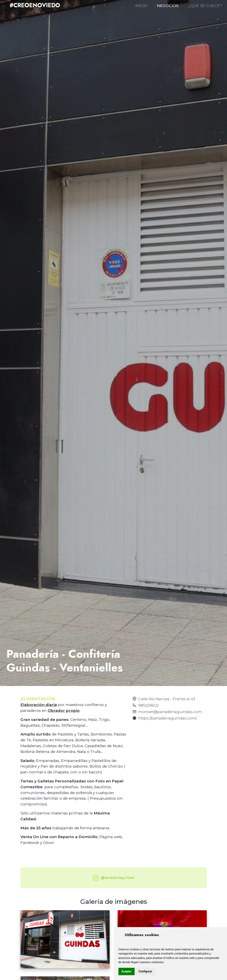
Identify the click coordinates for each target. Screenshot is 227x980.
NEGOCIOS (168, 6)
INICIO (141, 6)
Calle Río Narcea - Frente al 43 (167, 699)
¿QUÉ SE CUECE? (205, 6)
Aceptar (127, 971)
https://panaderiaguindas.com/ (168, 718)
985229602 (148, 705)
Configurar (145, 971)
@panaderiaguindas (113, 878)
